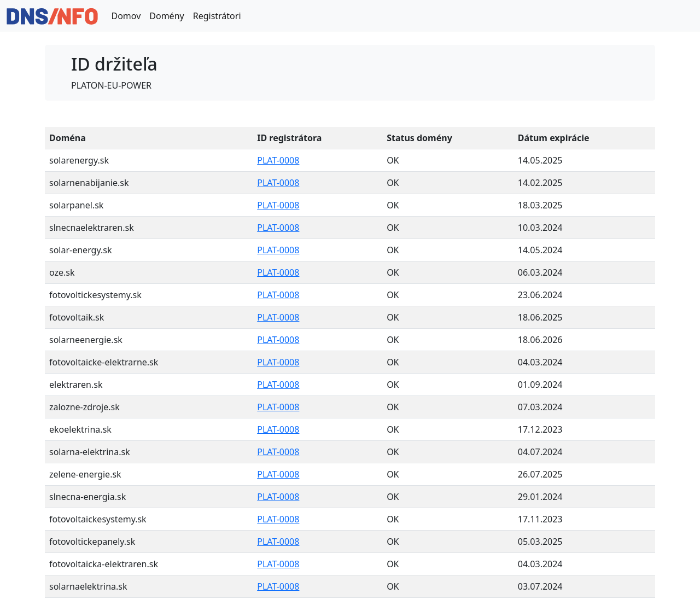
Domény (167, 16)
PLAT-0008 (278, 160)
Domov (126, 16)
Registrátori (217, 16)
